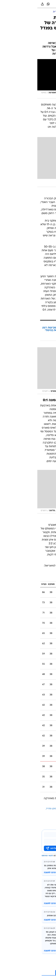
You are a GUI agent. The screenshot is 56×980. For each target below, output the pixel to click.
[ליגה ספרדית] (22, 12)
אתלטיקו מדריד (16, 809)
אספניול (37, 812)
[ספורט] (50, 12)
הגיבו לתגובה (12, 873)
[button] (43, 4)
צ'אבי (44, 812)
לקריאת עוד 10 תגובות (33, 973)
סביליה (50, 812)
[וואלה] (28, 4)
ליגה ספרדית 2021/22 (39, 577)
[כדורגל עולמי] (38, 12)
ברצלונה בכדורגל (31, 809)
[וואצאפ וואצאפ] (11, 4)
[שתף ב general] (5, 4)
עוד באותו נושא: (46, 809)
